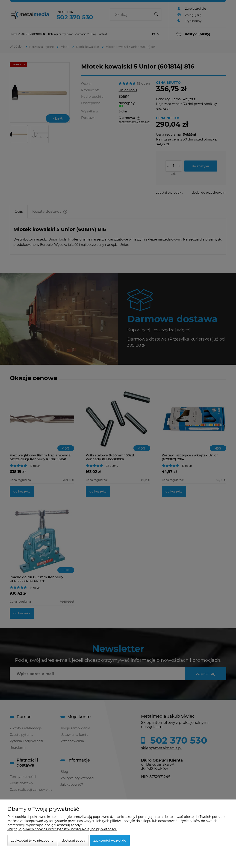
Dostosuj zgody (73, 840)
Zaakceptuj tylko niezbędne (32, 840)
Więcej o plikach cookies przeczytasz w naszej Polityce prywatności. (62, 829)
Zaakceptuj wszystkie (110, 840)
